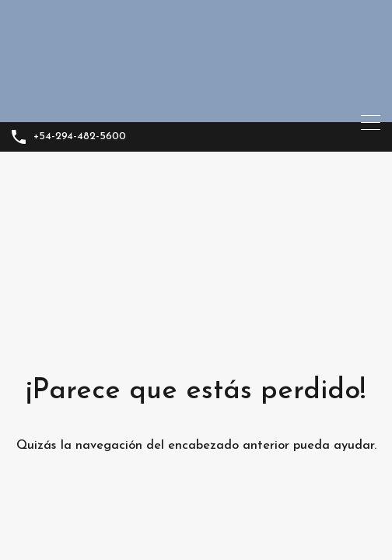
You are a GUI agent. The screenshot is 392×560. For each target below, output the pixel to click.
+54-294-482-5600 (80, 136)
